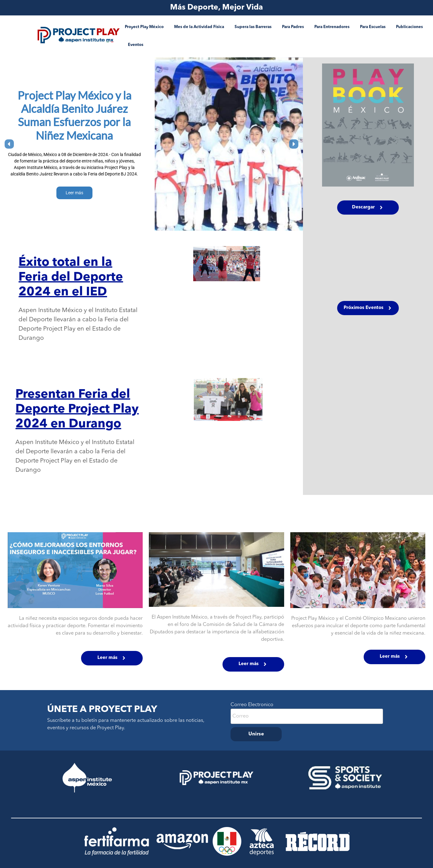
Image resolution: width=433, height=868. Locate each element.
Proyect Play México (144, 27)
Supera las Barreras (253, 27)
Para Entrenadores (332, 27)
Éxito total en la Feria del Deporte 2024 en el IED (71, 278)
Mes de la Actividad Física (199, 27)
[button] (9, 144)
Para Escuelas (373, 27)
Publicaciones (409, 27)
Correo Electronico (252, 705)
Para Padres (293, 27)
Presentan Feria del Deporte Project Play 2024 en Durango (77, 409)
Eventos (136, 45)
